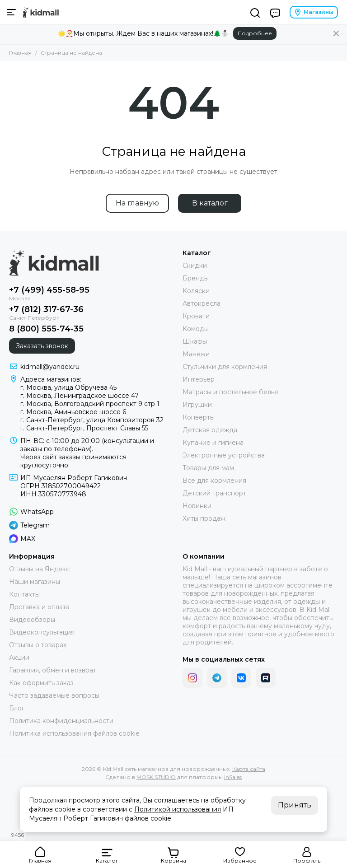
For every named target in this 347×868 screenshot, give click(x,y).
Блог (17, 708)
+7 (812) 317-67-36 (46, 309)
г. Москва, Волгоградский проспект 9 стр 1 (90, 404)
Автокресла (202, 303)
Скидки (195, 266)
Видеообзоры (32, 620)
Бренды (196, 278)
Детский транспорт (214, 493)
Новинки (197, 506)
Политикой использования (178, 809)
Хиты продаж (204, 518)
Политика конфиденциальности (61, 721)
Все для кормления (214, 481)
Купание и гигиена (213, 443)
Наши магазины (35, 582)
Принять (295, 805)
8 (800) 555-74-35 (46, 329)
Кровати (196, 316)
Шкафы (195, 341)
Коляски (196, 291)
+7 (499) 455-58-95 (49, 290)
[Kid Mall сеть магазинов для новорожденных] (41, 12)
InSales (233, 777)
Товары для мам (208, 468)
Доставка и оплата (39, 607)
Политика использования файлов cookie (74, 733)
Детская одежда (210, 430)
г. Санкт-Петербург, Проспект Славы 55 (84, 428)
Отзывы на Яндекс (39, 569)
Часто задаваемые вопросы (54, 695)
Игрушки (197, 405)
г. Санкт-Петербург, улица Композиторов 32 (92, 420)
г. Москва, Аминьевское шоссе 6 (73, 412)
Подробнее (255, 33)
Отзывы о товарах (38, 645)
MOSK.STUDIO (156, 777)
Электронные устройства (224, 455)
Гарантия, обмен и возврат (53, 670)
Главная (20, 53)
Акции (19, 658)
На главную (137, 203)
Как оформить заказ (41, 683)
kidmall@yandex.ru (50, 367)
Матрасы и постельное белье (230, 392)
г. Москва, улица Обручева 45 (68, 387)
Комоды (196, 329)
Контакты (24, 594)
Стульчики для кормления (225, 367)
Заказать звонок (42, 346)
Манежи (196, 354)
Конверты (199, 417)
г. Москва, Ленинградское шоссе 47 (80, 396)
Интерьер (199, 379)
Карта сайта (249, 769)
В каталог (210, 203)
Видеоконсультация (42, 632)
